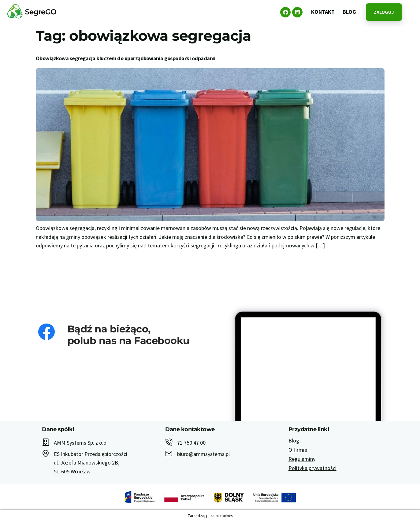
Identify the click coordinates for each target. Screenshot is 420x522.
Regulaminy (302, 459)
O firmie (298, 450)
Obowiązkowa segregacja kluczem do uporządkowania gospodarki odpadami (126, 58)
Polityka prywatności (312, 468)
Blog (294, 441)
